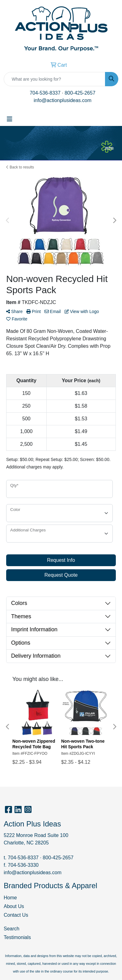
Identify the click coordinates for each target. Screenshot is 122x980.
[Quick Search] (55, 79)
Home (10, 898)
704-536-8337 (45, 93)
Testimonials (17, 937)
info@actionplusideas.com (63, 100)
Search (12, 929)
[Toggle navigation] (10, 119)
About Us (14, 906)
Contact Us (16, 915)
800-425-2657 (80, 93)
